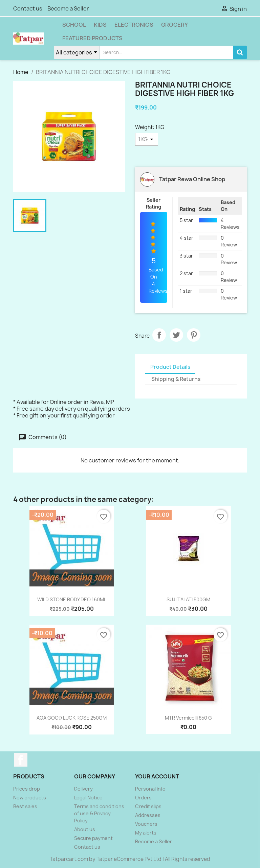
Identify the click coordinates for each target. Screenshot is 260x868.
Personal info (150, 789)
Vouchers (146, 824)
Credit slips (148, 806)
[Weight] (147, 139)
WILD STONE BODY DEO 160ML (72, 599)
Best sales (25, 806)
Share (159, 335)
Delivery (83, 789)
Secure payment (93, 838)
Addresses (148, 815)
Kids (100, 25)
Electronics (134, 25)
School (74, 25)
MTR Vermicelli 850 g (188, 718)
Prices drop (27, 789)
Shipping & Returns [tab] (176, 379)
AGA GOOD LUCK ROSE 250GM (72, 718)
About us (85, 829)
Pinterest (194, 335)
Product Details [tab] (170, 367)
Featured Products (92, 38)
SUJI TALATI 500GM (188, 599)
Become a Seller (68, 8)
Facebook (21, 760)
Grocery (175, 25)
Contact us (28, 8)
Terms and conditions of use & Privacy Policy (99, 813)
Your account (157, 776)
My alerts (146, 833)
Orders (143, 798)
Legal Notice (88, 798)
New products (30, 798)
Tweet (176, 335)
